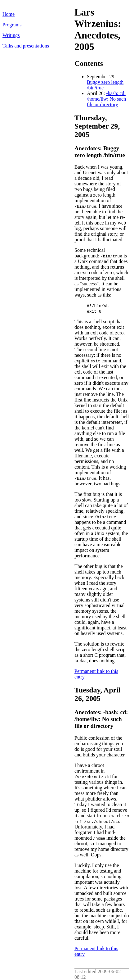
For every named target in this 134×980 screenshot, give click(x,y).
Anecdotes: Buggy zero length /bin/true (100, 152)
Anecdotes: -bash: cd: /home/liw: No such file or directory (101, 719)
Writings (11, 35)
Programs (12, 25)
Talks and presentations (26, 46)
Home (9, 14)
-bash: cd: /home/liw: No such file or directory (106, 99)
